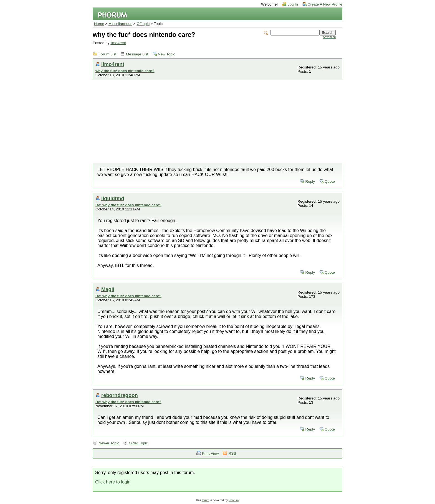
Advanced (329, 37)
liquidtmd (113, 198)
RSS (232, 453)
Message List (137, 54)
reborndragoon (120, 395)
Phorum (234, 500)
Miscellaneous (120, 24)
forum (205, 500)
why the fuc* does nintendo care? (125, 71)
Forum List (107, 54)
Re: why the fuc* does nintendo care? (128, 205)
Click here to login (113, 482)
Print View (210, 453)
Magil (108, 289)
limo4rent (118, 43)
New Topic (166, 54)
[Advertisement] (217, 121)
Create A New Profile (325, 4)
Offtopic (143, 24)
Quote (330, 181)
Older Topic (138, 443)
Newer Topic (109, 443)
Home (99, 24)
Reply (310, 181)
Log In (293, 4)
